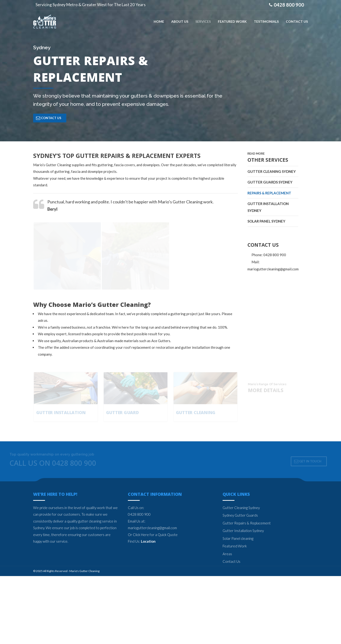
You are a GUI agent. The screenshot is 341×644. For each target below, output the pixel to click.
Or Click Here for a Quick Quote (153, 603)
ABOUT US (180, 21)
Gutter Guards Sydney (270, 182)
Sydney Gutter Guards (240, 583)
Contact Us (231, 629)
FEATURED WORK (232, 21)
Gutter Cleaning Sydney (272, 171)
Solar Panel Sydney (266, 221)
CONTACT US (297, 21)
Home (159, 21)
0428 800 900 (139, 582)
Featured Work (235, 614)
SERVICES (203, 21)
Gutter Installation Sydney (268, 207)
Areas (227, 622)
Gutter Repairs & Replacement (247, 591)
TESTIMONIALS (266, 21)
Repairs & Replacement (269, 193)
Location (148, 609)
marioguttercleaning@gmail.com (152, 596)
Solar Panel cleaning (238, 606)
